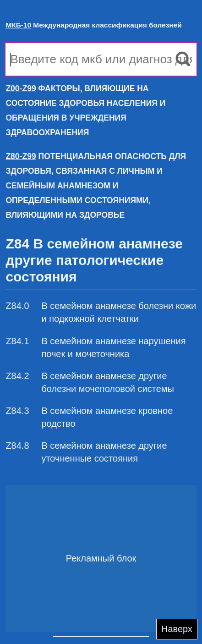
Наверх (177, 629)
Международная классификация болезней (93, 25)
